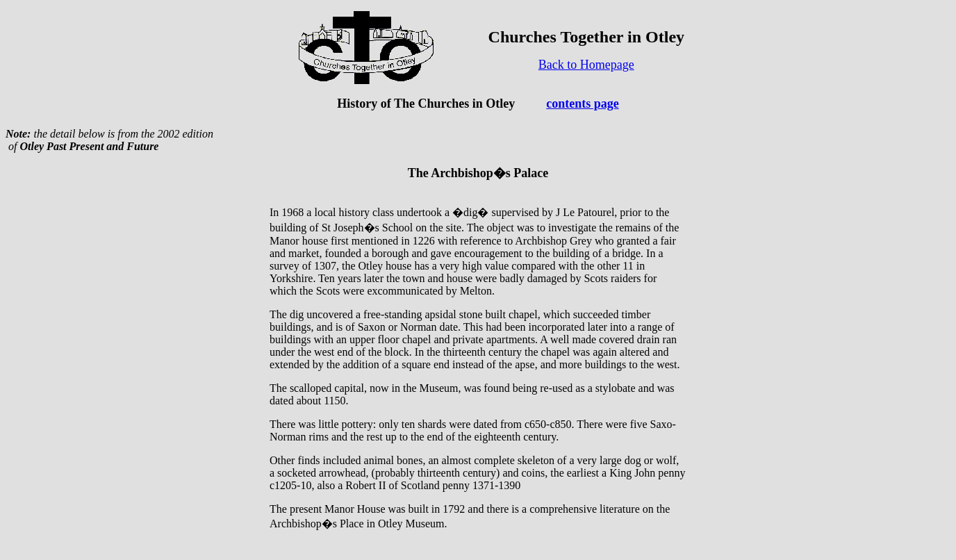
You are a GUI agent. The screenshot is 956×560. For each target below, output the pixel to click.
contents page (583, 104)
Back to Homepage (586, 65)
